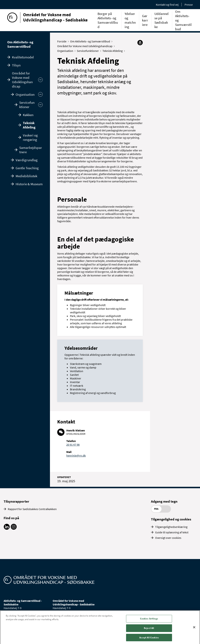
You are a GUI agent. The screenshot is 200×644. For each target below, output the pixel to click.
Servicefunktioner (27, 105)
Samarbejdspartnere (31, 150)
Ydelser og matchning (130, 20)
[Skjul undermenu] (40, 80)
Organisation (25, 94)
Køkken (28, 115)
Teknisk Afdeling (29, 125)
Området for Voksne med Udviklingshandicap (22, 80)
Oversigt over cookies (168, 538)
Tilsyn (16, 65)
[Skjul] (40, 94)
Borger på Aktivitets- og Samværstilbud (108, 20)
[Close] (194, 630)
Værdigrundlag (27, 160)
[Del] (140, 43)
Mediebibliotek (26, 176)
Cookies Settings (149, 621)
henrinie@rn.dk (76, 455)
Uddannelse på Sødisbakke (161, 20)
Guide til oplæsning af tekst (172, 532)
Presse (189, 5)
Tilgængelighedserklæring (171, 527)
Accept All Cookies (149, 640)
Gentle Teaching (27, 168)
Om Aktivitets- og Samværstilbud (20, 44)
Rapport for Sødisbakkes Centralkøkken (32, 509)
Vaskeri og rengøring (30, 137)
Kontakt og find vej (167, 5)
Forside (63, 41)
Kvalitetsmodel (23, 57)
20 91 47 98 (73, 445)
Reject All (149, 631)
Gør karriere (145, 20)
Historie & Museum (29, 184)
